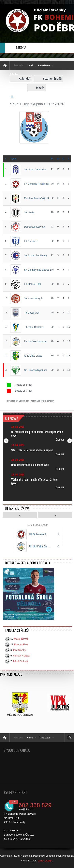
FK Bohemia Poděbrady (37, 184)
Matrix (37, 88)
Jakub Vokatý (20, 661)
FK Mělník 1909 (32, 284)
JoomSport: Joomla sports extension (37, 401)
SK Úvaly (29, 212)
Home (30, 738)
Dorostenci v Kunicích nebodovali (30, 465)
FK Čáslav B (31, 241)
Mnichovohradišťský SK (37, 198)
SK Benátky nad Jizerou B (38, 270)
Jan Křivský (19, 650)
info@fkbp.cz (26, 809)
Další (70, 441)
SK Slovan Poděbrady (36, 255)
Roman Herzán (21, 656)
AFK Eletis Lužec (33, 356)
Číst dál (60, 440)
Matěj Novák (21, 639)
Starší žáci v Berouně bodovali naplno (32, 450)
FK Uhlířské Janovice (35, 341)
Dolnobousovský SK (35, 227)
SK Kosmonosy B (33, 298)
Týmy (13, 159)
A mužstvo (44, 65)
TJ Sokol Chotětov (34, 327)
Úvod (30, 65)
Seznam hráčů (49, 79)
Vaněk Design (45, 861)
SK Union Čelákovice (35, 169)
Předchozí (6, 441)
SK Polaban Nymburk (35, 370)
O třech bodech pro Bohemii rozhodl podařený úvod (37, 433)
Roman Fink (21, 644)
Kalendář (21, 79)
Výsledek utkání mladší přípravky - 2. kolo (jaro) (34, 481)
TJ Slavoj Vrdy (32, 313)
